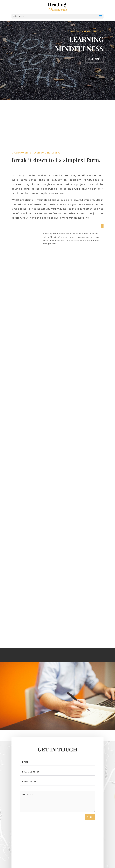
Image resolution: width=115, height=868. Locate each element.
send (90, 783)
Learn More (94, 59)
